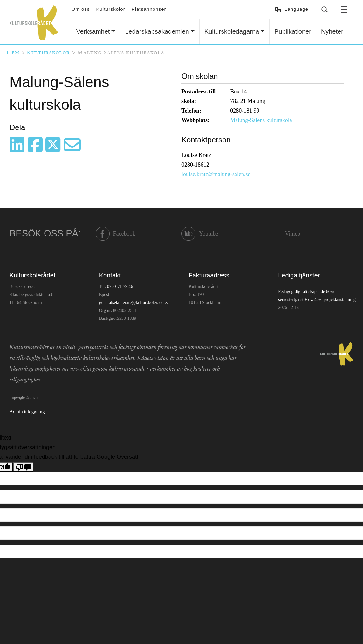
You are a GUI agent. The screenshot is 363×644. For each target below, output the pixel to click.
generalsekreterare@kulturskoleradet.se (134, 302)
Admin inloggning (27, 412)
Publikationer (293, 31)
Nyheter (332, 31)
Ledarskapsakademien (157, 31)
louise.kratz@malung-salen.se (216, 174)
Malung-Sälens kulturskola (261, 120)
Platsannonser (149, 9)
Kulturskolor (110, 9)
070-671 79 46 (120, 287)
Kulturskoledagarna (232, 31)
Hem (13, 53)
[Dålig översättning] (23, 467)
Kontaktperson (206, 140)
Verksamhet (93, 31)
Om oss (81, 9)
